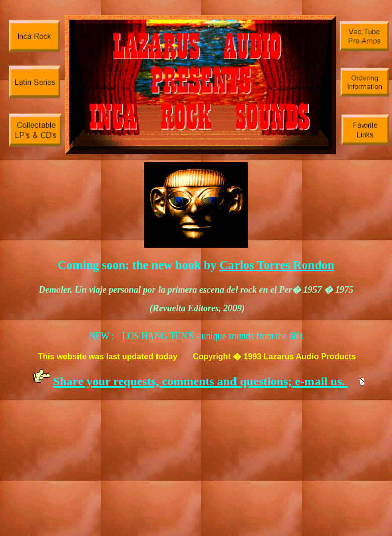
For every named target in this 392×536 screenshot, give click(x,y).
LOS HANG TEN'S (158, 336)
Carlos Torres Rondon (277, 265)
